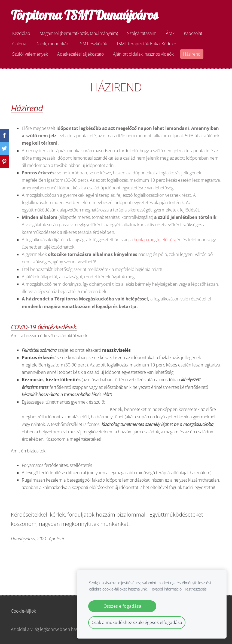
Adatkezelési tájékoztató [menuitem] (80, 54)
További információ (166, 589)
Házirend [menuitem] (192, 54)
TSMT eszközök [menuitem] (92, 44)
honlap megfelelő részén (158, 240)
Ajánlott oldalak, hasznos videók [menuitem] (143, 54)
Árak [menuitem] (170, 33)
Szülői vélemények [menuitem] (30, 54)
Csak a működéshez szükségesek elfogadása (137, 622)
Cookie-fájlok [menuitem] (23, 611)
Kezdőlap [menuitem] (21, 33)
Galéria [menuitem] (19, 44)
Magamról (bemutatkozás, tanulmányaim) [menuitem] (79, 33)
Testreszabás (196, 589)
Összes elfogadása (122, 606)
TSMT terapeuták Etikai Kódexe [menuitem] (146, 44)
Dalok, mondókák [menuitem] (52, 44)
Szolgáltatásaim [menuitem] (142, 33)
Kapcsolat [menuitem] (193, 33)
